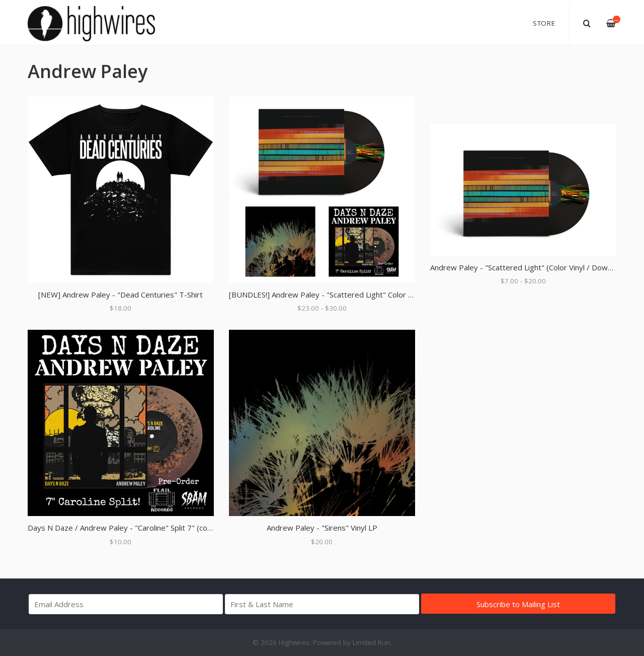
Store (544, 23)
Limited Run (371, 642)
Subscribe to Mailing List (518, 604)
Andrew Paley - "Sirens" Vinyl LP (322, 528)
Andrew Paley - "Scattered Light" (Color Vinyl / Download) (530, 267)
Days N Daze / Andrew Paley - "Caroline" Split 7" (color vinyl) (132, 528)
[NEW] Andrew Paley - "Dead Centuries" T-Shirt (120, 295)
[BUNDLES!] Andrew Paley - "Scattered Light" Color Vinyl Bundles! (342, 295)
